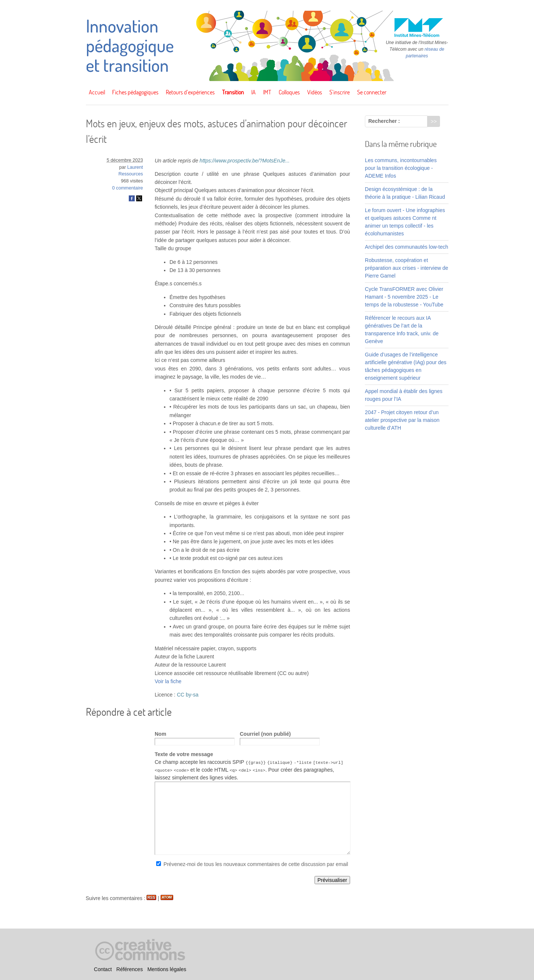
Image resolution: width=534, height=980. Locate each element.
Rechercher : (384, 121)
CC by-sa (188, 695)
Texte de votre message (184, 754)
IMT (267, 92)
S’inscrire (340, 92)
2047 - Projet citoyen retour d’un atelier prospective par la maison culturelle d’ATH (402, 420)
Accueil (97, 92)
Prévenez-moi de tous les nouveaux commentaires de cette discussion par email (256, 864)
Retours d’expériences (190, 92)
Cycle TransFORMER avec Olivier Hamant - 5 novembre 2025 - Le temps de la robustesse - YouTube (404, 297)
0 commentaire (127, 188)
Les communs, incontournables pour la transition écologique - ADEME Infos (401, 168)
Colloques (289, 92)
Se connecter (372, 92)
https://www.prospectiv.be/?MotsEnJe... (244, 161)
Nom (160, 734)
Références (130, 969)
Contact (103, 969)
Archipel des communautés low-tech (407, 247)
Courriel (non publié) (265, 734)
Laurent (135, 167)
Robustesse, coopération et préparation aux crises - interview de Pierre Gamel (407, 268)
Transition (233, 92)
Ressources (131, 174)
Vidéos (315, 92)
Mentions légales (167, 969)
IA (253, 92)
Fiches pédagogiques (135, 92)
